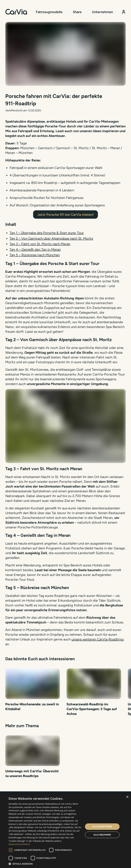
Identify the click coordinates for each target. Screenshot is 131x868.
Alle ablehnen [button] (102, 835)
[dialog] (65, 831)
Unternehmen (102, 12)
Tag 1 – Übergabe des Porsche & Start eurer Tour (47, 233)
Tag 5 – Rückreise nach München (35, 255)
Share (77, 12)
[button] (45, 864)
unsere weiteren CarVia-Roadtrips (98, 639)
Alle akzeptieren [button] (102, 827)
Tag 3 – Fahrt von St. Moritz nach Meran (40, 244)
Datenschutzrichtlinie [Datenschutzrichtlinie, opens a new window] (19, 844)
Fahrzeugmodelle (49, 12)
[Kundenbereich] (124, 12)
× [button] (127, 797)
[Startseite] (16, 12)
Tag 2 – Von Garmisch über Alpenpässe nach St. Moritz (51, 238)
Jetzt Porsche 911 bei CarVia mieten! (65, 215)
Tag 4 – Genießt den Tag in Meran (35, 249)
